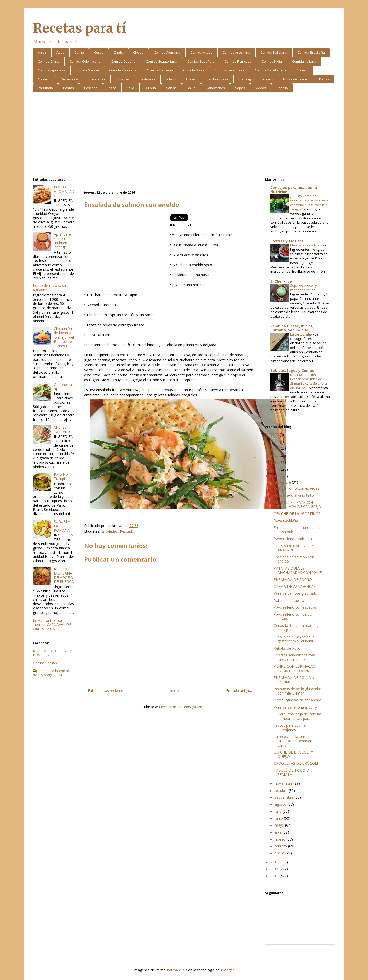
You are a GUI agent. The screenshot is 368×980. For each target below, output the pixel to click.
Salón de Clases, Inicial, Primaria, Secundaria (292, 328)
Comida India (272, 61)
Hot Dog (245, 79)
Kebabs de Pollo (287, 648)
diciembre (283, 482)
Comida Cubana (123, 61)
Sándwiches (215, 88)
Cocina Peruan (45, 663)
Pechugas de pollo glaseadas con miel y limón (298, 691)
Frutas (191, 79)
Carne (79, 52)
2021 (275, 455)
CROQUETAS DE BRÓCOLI (296, 763)
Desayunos (70, 79)
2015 (275, 862)
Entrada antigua (239, 691)
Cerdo (99, 52)
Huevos (267, 79)
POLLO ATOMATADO (64, 191)
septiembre (285, 797)
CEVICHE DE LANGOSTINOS (297, 514)
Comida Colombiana (85, 61)
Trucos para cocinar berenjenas (290, 727)
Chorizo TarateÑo (62, 429)
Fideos (171, 79)
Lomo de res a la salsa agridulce (52, 288)
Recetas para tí (79, 28)
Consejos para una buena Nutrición (294, 190)
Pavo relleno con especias (295, 607)
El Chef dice (281, 281)
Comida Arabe (201, 52)
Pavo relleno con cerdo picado (293, 616)
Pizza (112, 88)
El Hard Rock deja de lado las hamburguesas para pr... (298, 716)
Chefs (118, 52)
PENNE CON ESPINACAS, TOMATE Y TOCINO (295, 668)
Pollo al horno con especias (297, 488)
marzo (281, 839)
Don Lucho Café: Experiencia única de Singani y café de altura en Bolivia (308, 381)
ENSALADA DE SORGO (293, 579)
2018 (275, 462)
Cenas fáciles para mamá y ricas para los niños (296, 628)
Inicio (175, 691)
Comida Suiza (194, 70)
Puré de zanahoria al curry (295, 707)
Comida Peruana (160, 70)
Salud (191, 88)
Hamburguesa (217, 79)
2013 (275, 876)
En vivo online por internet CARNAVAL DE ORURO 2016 (52, 625)
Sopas (240, 88)
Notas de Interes (296, 79)
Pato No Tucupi (61, 476)
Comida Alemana (167, 52)
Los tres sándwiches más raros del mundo (295, 657)
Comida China (49, 61)
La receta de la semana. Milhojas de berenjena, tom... (295, 741)
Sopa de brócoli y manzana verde (303, 288)
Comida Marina (87, 70)
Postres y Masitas (287, 241)
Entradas (123, 79)
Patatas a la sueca (289, 600)
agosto (281, 804)
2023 (275, 441)
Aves (60, 52)
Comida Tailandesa (230, 70)
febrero (281, 846)
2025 (275, 434)
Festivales (148, 79)
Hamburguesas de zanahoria (297, 700)
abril (279, 832)
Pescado (91, 88)
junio (279, 818)
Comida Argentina (236, 52)
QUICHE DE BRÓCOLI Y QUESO (293, 754)
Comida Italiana (304, 61)
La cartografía (301, 334)
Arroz (42, 52)
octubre (282, 790)
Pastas (68, 88)
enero (280, 853)
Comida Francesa (238, 61)
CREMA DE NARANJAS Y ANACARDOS (294, 548)
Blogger (227, 970)
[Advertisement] (184, 136)
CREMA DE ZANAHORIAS (295, 586)
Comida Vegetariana (271, 70)
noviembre (284, 783)
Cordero (44, 79)
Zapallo (282, 88)
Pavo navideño (286, 521)
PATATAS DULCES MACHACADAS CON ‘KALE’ (298, 570)
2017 (275, 469)
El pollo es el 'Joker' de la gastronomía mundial (294, 639)
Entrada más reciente (106, 691)
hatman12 (176, 970)
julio (279, 811)
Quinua (150, 88)
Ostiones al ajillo (63, 387)
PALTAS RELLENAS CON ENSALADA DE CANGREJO (297, 505)
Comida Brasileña (311, 52)
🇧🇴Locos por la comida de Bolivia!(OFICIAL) (52, 673)
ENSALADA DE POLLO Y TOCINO (294, 680)
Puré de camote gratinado (295, 593)
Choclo (138, 52)
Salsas (171, 88)
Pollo (130, 88)
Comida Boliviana (274, 52)
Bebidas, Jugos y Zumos (292, 370)
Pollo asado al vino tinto (294, 495)
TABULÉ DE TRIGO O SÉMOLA (291, 772)
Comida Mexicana (123, 70)
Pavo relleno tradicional (293, 539)
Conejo (302, 70)
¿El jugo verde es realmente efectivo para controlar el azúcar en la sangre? (309, 202)
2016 (275, 476)
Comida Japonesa (51, 70)
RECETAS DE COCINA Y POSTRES (52, 653)
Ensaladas (97, 79)
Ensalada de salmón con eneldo (294, 559)
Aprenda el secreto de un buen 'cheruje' (63, 241)
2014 (275, 869)
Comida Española (201, 61)
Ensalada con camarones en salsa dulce (297, 530)
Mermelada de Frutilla (308, 245)
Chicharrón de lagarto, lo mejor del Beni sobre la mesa (64, 337)
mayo (280, 825)
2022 (275, 448)
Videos (261, 88)
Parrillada (45, 88)
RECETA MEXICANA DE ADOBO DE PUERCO (64, 575)
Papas (324, 79)
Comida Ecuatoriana (162, 61)
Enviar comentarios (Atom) (181, 707)
